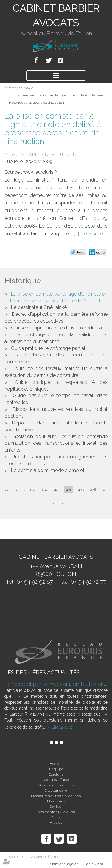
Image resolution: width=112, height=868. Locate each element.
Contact (56, 807)
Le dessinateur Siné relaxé (39, 307)
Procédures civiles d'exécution (56, 796)
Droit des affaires (56, 780)
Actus (56, 817)
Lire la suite (91, 234)
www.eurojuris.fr (40, 172)
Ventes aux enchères (56, 785)
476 (93, 490)
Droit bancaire (56, 790)
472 (44, 490)
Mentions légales (64, 864)
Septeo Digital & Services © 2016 (33, 857)
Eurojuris (56, 774)
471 (32, 490)
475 (81, 490)
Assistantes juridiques (56, 812)
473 (57, 490)
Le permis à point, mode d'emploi (47, 470)
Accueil (29, 87)
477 (105, 490)
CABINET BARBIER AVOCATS (56, 15)
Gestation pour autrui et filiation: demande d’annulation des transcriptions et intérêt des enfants (56, 443)
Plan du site (93, 864)
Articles (56, 823)
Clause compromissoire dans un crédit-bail (57, 328)
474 (69, 490)
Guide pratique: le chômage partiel (48, 348)
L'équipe (56, 769)
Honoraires (56, 801)
